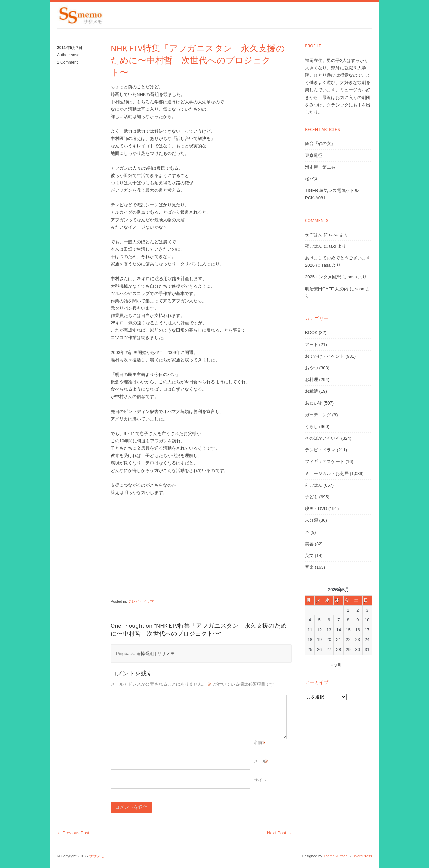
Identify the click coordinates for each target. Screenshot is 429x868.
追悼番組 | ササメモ (156, 653)
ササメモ (97, 856)
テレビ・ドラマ (141, 601)
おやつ (312, 368)
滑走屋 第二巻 (320, 167)
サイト (260, 780)
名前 (258, 743)
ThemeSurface (335, 856)
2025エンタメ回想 (323, 277)
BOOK (311, 333)
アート (312, 344)
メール (260, 761)
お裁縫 (312, 391)
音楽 (309, 567)
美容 (309, 544)
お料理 (312, 380)
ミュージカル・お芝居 (327, 473)
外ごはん (314, 485)
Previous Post (73, 833)
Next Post (279, 833)
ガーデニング (318, 415)
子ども (312, 497)
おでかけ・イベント (325, 356)
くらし (312, 426)
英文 (309, 555)
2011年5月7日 (70, 48)
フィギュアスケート (325, 462)
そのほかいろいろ (322, 438)
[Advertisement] (198, 551)
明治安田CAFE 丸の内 (327, 289)
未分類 (312, 520)
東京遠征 (314, 155)
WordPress (363, 856)
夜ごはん (314, 234)
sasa (75, 55)
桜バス (312, 179)
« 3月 (336, 665)
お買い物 (314, 403)
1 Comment (67, 62)
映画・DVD (316, 509)
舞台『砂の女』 (320, 144)
